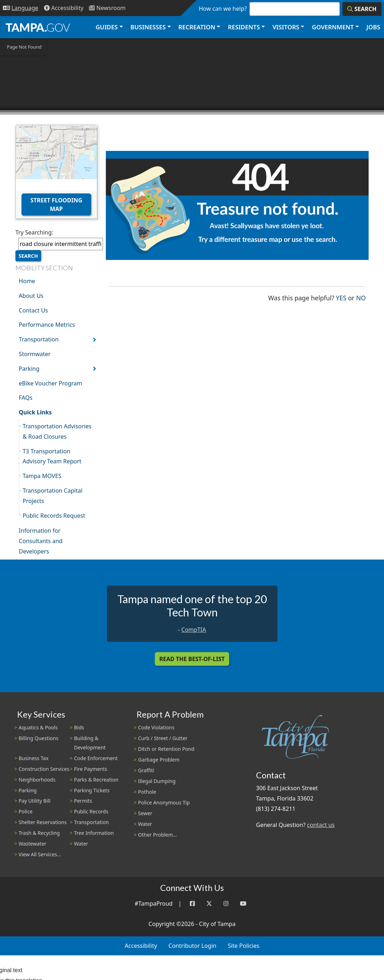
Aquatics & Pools (38, 727)
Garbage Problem (159, 760)
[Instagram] (226, 904)
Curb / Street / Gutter (163, 738)
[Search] (362, 9)
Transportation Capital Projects (52, 496)
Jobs (373, 27)
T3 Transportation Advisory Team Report (52, 456)
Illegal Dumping (157, 781)
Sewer (145, 813)
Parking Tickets (92, 790)
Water (81, 844)
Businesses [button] (148, 27)
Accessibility (141, 946)
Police (26, 811)
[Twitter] (209, 904)
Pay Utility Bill (35, 801)
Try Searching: (34, 232)
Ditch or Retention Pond (166, 749)
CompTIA (194, 630)
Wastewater (33, 844)
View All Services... (40, 854)
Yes (341, 297)
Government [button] (333, 27)
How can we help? (223, 9)
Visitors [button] (286, 27)
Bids (79, 727)
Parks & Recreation (96, 780)
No (361, 297)
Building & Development (90, 743)
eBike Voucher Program (51, 383)
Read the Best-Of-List (192, 659)
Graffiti (146, 770)
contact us (321, 825)
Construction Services (44, 769)
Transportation (39, 339)
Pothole (147, 792)
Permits (83, 801)
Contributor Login (192, 946)
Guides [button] (107, 27)
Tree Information (94, 833)
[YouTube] (243, 904)
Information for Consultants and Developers (41, 541)
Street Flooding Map (56, 205)
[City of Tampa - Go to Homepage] (38, 27)
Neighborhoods (37, 780)
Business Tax (34, 758)
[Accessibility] (64, 8)
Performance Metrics (47, 325)
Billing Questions (38, 738)
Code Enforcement (96, 758)
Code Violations (156, 727)
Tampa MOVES (42, 476)
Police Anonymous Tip (164, 802)
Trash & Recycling (39, 833)
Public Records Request (54, 516)
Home (27, 281)
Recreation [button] (197, 27)
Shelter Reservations (43, 822)
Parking (29, 369)
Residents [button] (244, 27)
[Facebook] (192, 904)
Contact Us (33, 310)
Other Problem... (157, 835)
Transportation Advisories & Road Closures (57, 431)
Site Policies (243, 946)
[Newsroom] (107, 8)
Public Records (91, 811)
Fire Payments (91, 769)
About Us (31, 296)
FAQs (26, 398)
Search (28, 256)
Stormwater (35, 354)
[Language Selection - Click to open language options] (21, 8)
